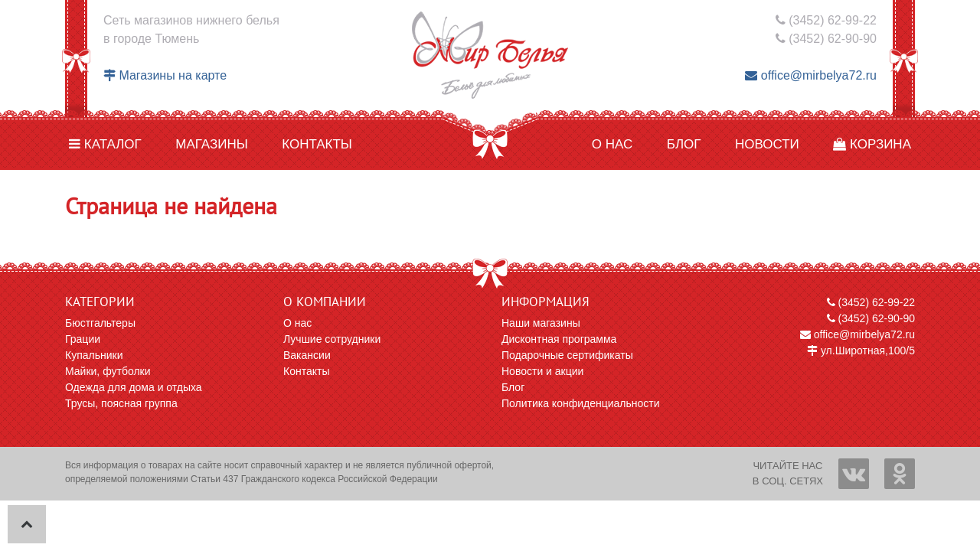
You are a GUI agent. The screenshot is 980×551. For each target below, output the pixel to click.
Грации (83, 339)
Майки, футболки (108, 371)
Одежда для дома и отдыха (134, 387)
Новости (767, 144)
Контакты (317, 144)
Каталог (105, 144)
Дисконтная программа (559, 339)
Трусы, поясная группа (121, 403)
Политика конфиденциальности (581, 403)
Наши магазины (541, 323)
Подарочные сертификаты (567, 355)
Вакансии (307, 355)
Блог (684, 144)
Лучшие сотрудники (332, 339)
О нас (612, 144)
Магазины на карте (165, 75)
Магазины (212, 144)
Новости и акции (542, 371)
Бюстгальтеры (100, 323)
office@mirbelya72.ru (811, 75)
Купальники (94, 355)
